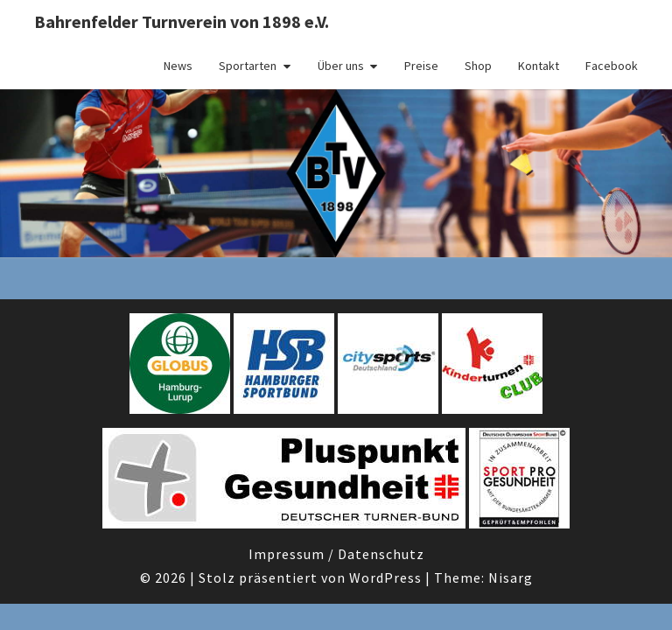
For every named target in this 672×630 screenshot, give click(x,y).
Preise (421, 66)
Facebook (612, 66)
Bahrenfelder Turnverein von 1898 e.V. (182, 21)
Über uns (341, 66)
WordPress (385, 577)
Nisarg (511, 577)
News (178, 66)
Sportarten (248, 66)
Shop (478, 66)
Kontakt (539, 66)
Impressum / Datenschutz (336, 554)
